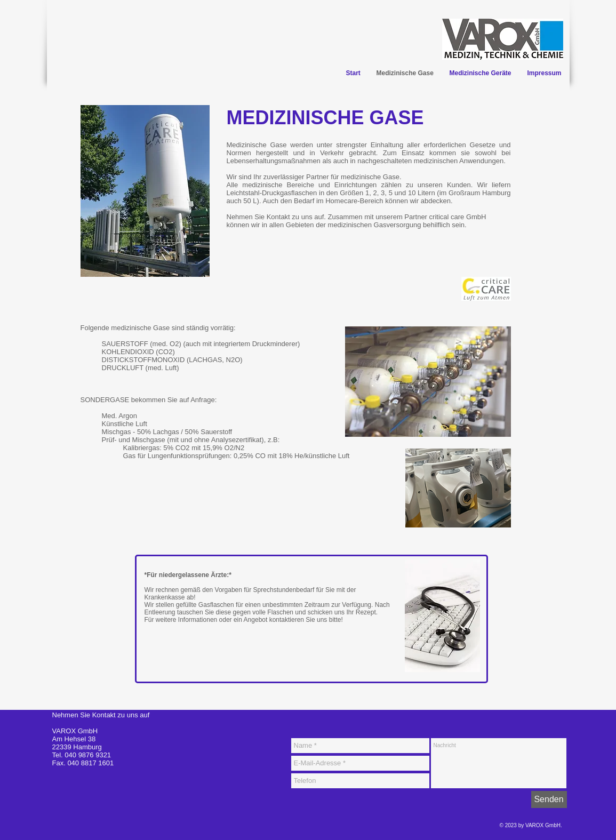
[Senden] (549, 799)
